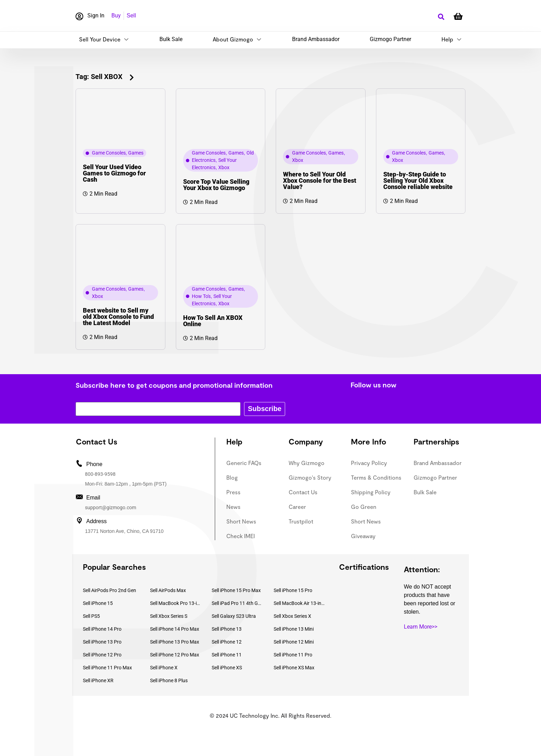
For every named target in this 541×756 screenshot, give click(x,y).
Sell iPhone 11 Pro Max (107, 668)
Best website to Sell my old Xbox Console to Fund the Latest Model (118, 317)
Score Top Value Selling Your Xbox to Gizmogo (216, 185)
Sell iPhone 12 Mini (294, 642)
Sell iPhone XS (227, 668)
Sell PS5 (91, 616)
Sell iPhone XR (98, 680)
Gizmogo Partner (390, 39)
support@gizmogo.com (111, 507)
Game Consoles (109, 153)
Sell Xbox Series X (292, 616)
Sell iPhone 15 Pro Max (236, 590)
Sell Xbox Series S (169, 616)
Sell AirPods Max (168, 590)
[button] (441, 17)
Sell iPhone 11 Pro (293, 655)
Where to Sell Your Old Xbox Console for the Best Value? (320, 180)
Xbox (224, 167)
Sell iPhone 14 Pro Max (175, 629)
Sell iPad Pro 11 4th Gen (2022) (237, 603)
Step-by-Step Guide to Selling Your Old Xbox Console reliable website (418, 180)
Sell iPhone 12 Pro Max (175, 655)
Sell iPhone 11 (227, 655)
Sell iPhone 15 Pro (293, 590)
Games (136, 153)
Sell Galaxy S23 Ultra (234, 616)
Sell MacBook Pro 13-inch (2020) (176, 603)
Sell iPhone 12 (227, 642)
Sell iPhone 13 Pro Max (175, 642)
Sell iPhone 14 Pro (102, 629)
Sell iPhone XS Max (294, 668)
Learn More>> (421, 627)
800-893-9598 (100, 474)
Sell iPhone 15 (98, 603)
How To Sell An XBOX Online (213, 321)
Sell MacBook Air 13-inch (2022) (299, 603)
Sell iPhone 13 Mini (294, 629)
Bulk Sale (171, 39)
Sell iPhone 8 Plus (169, 680)
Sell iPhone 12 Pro (102, 655)
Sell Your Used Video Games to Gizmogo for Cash (114, 173)
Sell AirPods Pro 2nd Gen (109, 590)
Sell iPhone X (164, 668)
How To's (201, 296)
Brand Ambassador (316, 39)
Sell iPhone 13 (227, 629)
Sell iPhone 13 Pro (102, 642)
